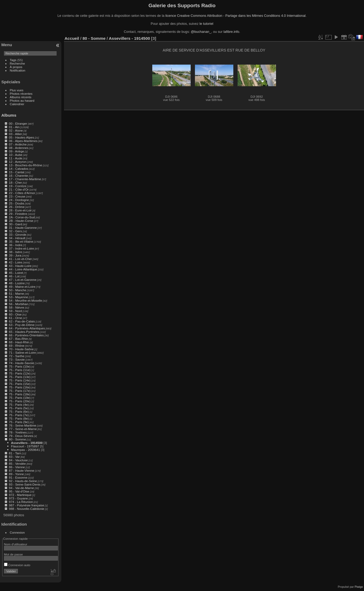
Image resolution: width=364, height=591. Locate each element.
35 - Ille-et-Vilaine (21, 241)
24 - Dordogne (19, 200)
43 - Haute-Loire (20, 266)
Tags (13, 60)
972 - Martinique (20, 495)
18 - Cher (15, 182)
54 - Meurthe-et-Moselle (25, 300)
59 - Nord (15, 311)
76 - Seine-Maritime (23, 425)
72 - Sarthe (17, 356)
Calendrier (17, 104)
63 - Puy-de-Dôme (22, 325)
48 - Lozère (17, 283)
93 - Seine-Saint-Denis (25, 484)
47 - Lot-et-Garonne (23, 280)
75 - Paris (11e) (20, 370)
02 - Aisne (16, 130)
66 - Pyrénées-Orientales (26, 335)
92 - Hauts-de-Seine (23, 481)
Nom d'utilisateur (16, 544)
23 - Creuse (17, 196)
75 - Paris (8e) (19, 418)
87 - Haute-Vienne (21, 470)
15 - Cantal (17, 172)
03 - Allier (15, 134)
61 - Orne (15, 318)
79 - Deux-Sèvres (21, 436)
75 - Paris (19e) (20, 398)
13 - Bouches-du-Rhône (25, 165)
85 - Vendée (17, 464)
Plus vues (17, 90)
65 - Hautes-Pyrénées (24, 332)
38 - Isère (15, 252)
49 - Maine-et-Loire (22, 287)
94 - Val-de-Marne (21, 488)
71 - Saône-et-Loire (22, 352)
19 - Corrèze (17, 186)
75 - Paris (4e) (19, 405)
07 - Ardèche (18, 144)
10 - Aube (15, 155)
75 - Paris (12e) (20, 373)
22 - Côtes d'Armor (22, 193)
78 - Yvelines (18, 432)
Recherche (17, 63)
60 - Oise (15, 314)
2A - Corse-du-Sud (22, 217)
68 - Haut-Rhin (19, 342)
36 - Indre (15, 245)
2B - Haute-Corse (21, 221)
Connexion (17, 532)
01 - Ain (14, 127)
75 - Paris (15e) (20, 384)
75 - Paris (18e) (20, 394)
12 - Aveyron (18, 162)
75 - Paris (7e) (19, 415)
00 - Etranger (18, 123)
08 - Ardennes (19, 148)
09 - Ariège (16, 151)
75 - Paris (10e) (20, 366)
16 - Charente (18, 176)
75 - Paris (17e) (20, 391)
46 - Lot (14, 276)
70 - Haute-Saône (21, 349)
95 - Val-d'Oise (19, 491)
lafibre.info (231, 32)
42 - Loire (15, 262)
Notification (18, 70)
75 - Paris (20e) (20, 401)
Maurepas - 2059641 (25, 450)
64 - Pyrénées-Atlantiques (27, 328)
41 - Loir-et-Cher (20, 259)
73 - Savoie (17, 359)
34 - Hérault (17, 238)
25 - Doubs (17, 203)
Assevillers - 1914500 (27, 443)
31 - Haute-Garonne (23, 228)
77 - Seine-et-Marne (23, 429)
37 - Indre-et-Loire (21, 248)
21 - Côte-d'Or (19, 189)
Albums (9, 115)
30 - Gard (15, 224)
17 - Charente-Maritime (25, 179)
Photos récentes (21, 94)
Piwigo (359, 587)
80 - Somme (17, 439)
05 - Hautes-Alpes (21, 137)
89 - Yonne (16, 474)
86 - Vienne (17, 467)
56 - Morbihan (19, 304)
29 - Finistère (18, 214)
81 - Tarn (15, 453)
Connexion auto (17, 565)
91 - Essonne (18, 477)
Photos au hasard (22, 101)
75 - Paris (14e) (20, 380)
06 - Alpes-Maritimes (23, 141)
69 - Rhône (17, 346)
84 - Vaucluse (18, 460)
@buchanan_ (201, 32)
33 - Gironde (17, 235)
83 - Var (14, 457)
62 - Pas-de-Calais (22, 321)
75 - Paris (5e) (19, 408)
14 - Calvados (19, 169)
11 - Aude (15, 158)
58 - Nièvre (17, 307)
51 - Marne (16, 293)
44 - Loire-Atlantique (23, 269)
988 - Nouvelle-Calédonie (27, 509)
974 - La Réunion (21, 502)
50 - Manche (17, 290)
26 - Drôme (17, 207)
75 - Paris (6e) (19, 411)
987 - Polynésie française (26, 505)
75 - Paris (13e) (20, 377)
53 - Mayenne (18, 297)
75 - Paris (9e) (19, 422)
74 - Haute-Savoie (21, 363)
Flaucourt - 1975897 (25, 446)
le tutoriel (206, 24)
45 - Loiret (16, 273)
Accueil (72, 38)
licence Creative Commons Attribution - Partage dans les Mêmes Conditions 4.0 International (235, 16)
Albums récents (21, 97)
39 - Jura (15, 255)
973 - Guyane (18, 498)
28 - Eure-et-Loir (20, 210)
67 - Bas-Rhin (18, 339)
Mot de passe (13, 554)
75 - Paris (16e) (20, 387)
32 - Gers (15, 231)
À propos (16, 67)
